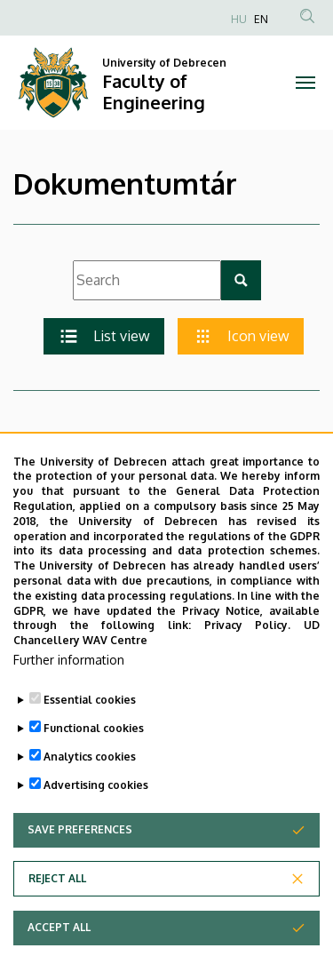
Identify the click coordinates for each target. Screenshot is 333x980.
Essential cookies (90, 722)
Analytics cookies (90, 779)
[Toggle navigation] (306, 83)
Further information (69, 682)
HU (239, 19)
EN (261, 19)
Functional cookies (94, 750)
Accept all (59, 949)
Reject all (57, 900)
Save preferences (80, 852)
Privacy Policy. (248, 647)
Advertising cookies (96, 807)
